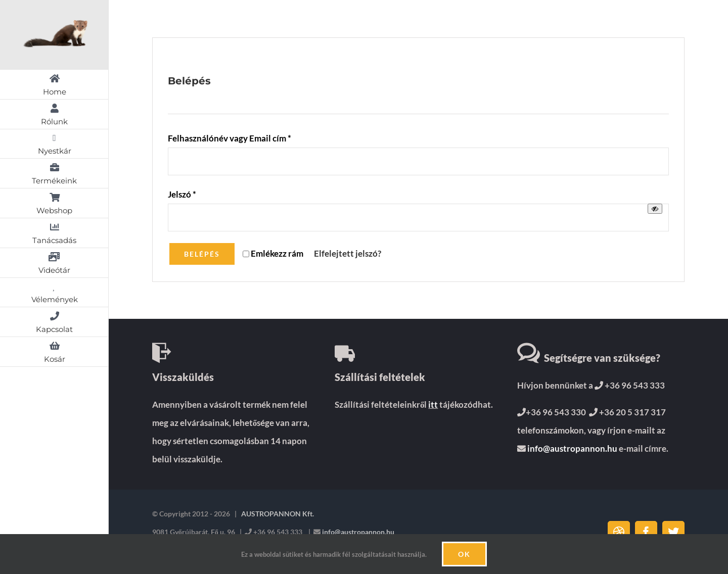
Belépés (202, 254)
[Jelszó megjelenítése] (655, 209)
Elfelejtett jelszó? (348, 253)
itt (433, 404)
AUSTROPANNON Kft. (277, 514)
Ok (464, 554)
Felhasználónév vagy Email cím (230, 138)
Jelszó (182, 194)
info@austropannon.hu (572, 448)
